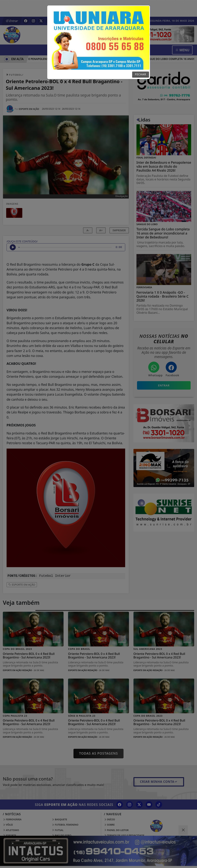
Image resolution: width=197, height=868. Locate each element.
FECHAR (140, 74)
